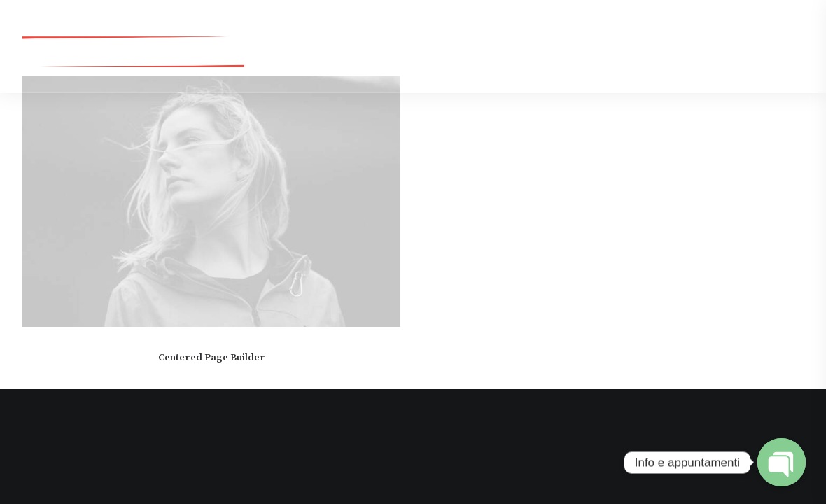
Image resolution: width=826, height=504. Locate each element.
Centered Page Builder (212, 358)
